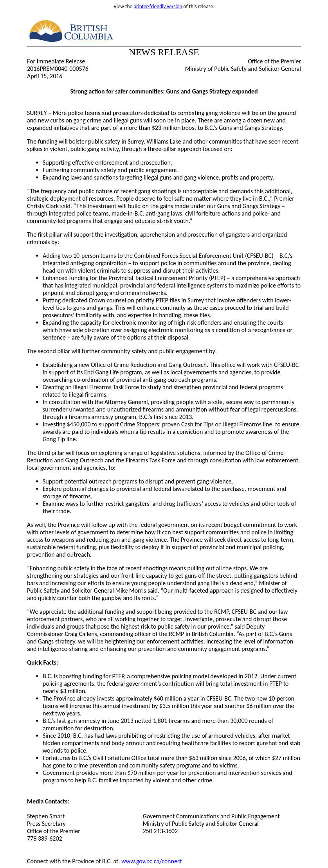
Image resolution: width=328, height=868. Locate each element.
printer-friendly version (158, 6)
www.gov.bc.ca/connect (152, 861)
